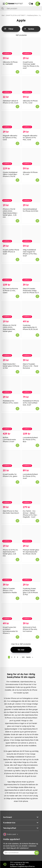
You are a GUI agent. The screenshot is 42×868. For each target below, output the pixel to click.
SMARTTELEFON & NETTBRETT (16, 15)
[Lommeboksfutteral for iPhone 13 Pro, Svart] (31, 459)
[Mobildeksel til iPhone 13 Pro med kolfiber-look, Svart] (31, 385)
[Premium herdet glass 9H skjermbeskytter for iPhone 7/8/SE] (31, 534)
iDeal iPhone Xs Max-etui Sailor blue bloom (11, 512)
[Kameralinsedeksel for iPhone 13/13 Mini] (31, 194)
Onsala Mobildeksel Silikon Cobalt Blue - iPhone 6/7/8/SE (10, 174)
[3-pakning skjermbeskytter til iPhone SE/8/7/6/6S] (31, 310)
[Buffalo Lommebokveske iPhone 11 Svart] (11, 422)
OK (37, 853)
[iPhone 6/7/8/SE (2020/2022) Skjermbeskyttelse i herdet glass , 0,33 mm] (11, 194)
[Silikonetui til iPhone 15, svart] (31, 157)
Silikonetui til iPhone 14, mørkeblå (10, 63)
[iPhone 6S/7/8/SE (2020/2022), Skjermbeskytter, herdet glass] (11, 310)
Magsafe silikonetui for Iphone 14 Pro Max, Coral (30, 138)
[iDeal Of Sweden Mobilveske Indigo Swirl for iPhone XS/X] (31, 273)
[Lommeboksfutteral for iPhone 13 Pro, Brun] (31, 422)
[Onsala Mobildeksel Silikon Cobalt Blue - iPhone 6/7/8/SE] (11, 157)
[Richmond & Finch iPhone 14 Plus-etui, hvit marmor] (31, 612)
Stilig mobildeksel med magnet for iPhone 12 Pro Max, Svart (30, 253)
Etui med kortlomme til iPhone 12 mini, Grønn (10, 291)
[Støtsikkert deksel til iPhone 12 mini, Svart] (11, 85)
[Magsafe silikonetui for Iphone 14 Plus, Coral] (11, 120)
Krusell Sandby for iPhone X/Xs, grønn (10, 475)
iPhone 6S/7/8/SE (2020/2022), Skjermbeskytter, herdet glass (10, 328)
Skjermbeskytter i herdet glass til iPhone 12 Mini (11, 366)
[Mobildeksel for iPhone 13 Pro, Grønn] (11, 385)
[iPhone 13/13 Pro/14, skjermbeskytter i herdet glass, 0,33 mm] (11, 534)
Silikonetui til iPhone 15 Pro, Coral (30, 102)
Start (3, 15)
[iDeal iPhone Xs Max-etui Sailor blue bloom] (11, 496)
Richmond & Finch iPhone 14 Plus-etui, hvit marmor (30, 629)
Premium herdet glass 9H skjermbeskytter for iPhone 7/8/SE (31, 552)
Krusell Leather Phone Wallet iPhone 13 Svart (11, 252)
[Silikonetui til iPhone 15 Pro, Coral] (31, 85)
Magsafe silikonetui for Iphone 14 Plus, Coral (10, 138)
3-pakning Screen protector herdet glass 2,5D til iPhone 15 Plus (30, 592)
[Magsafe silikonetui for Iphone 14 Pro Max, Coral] (31, 120)
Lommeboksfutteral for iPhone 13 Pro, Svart (30, 476)
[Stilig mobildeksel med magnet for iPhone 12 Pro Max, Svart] (31, 234)
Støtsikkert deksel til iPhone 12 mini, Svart (11, 102)
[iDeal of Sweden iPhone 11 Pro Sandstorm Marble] (11, 573)
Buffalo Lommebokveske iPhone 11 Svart (9, 440)
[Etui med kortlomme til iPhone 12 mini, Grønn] (11, 273)
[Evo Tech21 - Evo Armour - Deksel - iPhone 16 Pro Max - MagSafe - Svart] (31, 496)
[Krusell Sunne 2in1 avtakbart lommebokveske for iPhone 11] (11, 612)
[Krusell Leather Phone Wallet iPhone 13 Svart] (11, 234)
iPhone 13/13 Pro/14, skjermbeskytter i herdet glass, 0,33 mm (10, 553)
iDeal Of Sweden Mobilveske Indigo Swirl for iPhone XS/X (31, 291)
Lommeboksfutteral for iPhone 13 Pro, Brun (30, 440)
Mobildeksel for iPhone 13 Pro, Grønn (11, 402)
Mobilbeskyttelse (32, 15)
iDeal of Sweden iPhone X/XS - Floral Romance (30, 366)
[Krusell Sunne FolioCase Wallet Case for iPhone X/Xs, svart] (31, 47)
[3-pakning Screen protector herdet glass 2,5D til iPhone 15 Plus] (31, 573)
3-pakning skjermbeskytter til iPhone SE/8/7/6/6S (30, 327)
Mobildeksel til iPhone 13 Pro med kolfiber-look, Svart (31, 403)
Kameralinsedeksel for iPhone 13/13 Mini (30, 210)
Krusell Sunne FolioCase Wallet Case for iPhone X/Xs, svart (31, 65)
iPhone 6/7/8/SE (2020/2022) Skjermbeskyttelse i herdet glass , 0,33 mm (10, 213)
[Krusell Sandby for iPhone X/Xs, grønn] (11, 459)
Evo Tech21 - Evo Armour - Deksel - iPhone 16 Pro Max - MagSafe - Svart (30, 514)
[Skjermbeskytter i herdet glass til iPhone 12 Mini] (11, 349)
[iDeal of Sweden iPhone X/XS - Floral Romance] (31, 349)
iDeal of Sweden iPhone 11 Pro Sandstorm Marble (10, 591)
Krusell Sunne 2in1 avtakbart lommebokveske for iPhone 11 (10, 630)
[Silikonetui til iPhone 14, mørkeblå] (11, 47)
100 (23, 657)
